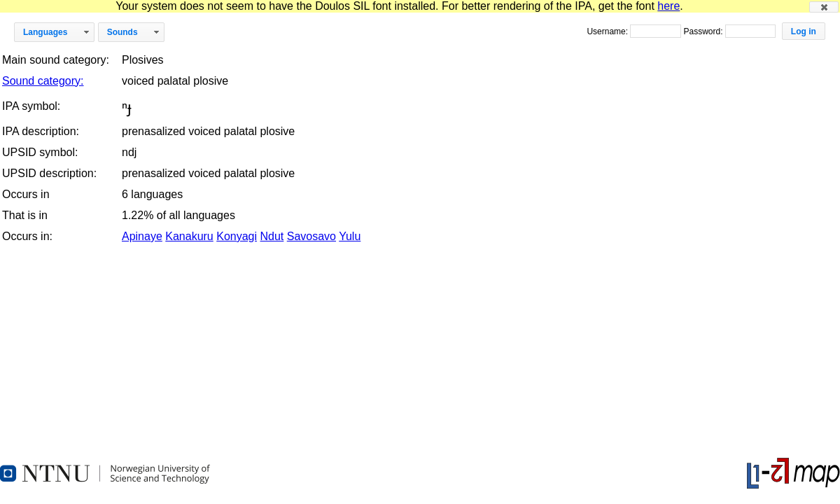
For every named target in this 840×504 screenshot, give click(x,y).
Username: (608, 31)
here (668, 6)
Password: (704, 31)
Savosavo (311, 236)
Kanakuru (189, 236)
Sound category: (43, 81)
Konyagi (237, 236)
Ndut (272, 236)
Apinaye (142, 236)
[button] (824, 7)
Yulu (350, 236)
